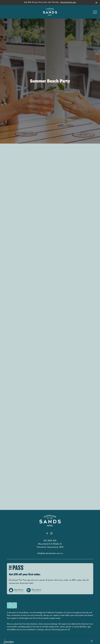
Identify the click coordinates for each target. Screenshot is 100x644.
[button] (95, 13)
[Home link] (50, 12)
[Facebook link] (47, 533)
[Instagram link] (51, 533)
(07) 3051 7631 (50, 541)
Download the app (68, 2)
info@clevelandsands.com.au (50, 553)
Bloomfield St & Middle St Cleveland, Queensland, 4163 (50, 546)
